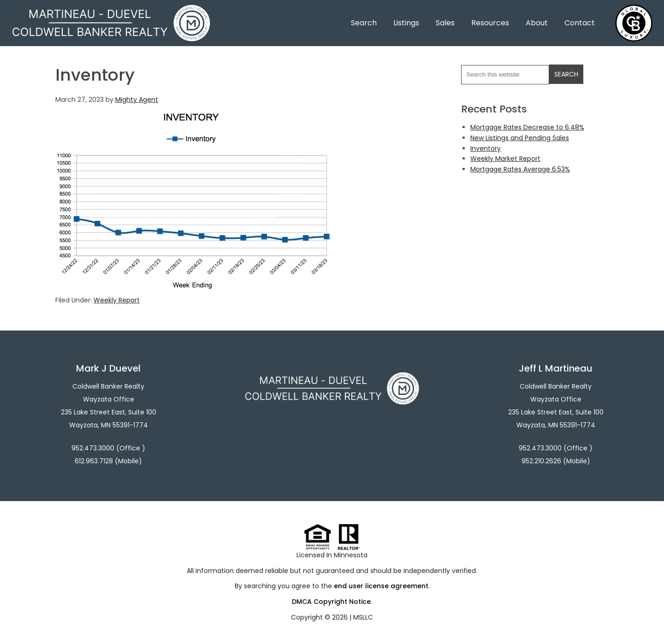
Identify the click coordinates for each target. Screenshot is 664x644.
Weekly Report (117, 300)
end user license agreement (381, 586)
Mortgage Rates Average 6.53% (520, 169)
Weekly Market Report (505, 159)
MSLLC (363, 617)
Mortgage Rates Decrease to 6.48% (527, 127)
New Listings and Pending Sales (520, 138)
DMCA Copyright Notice (331, 602)
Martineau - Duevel (111, 10)
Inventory (486, 148)
